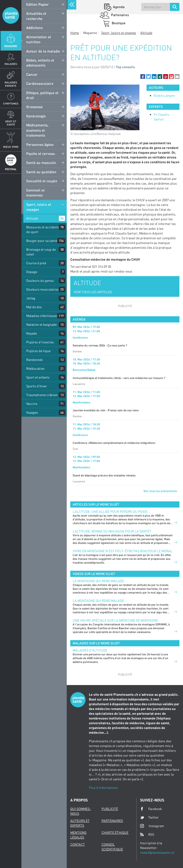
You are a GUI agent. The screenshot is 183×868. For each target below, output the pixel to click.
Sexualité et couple (42, 181)
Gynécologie (36, 116)
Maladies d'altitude (90, 650)
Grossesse (34, 107)
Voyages (32, 412)
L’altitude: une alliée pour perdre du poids (110, 511)
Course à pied (36, 263)
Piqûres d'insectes (40, 342)
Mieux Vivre (11, 147)
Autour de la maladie (43, 51)
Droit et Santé (11, 123)
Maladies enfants (11, 84)
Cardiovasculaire (40, 83)
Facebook (151, 809)
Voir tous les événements (160, 491)
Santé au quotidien (41, 172)
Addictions (34, 28)
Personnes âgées (40, 144)
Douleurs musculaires (42, 289)
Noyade (32, 333)
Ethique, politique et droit (42, 95)
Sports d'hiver (37, 386)
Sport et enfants (38, 377)
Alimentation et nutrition (39, 39)
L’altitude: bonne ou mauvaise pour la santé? (112, 531)
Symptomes (11, 103)
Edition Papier (38, 4)
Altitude (32, 218)
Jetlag (31, 298)
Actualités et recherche (36, 16)
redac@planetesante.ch (157, 852)
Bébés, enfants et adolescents (40, 63)
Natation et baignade (41, 324)
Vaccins (32, 404)
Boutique (118, 23)
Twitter (149, 817)
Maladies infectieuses (42, 316)
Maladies (11, 64)
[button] (143, 77)
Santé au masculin (41, 163)
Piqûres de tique (38, 351)
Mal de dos (34, 307)
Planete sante (11, 15)
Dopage (32, 272)
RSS (147, 834)
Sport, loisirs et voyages (39, 207)
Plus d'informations (103, 788)
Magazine (11, 46)
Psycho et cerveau (41, 153)
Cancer (32, 74)
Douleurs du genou (40, 281)
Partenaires (120, 15)
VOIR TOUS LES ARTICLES (93, 292)
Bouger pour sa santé (42, 241)
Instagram (152, 826)
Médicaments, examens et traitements (37, 130)
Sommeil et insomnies (35, 193)
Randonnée (34, 360)
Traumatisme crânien (42, 395)
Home (75, 33)
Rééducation (35, 368)
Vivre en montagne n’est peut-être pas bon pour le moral (123, 551)
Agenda (118, 7)
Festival (11, 169)
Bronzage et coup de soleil (41, 252)
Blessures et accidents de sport (43, 229)
